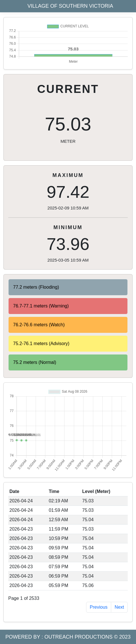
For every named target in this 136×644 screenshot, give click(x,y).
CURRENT (68, 89)
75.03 (68, 129)
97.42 (68, 191)
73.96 (68, 244)
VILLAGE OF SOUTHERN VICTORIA (70, 6)
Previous (99, 607)
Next (119, 607)
